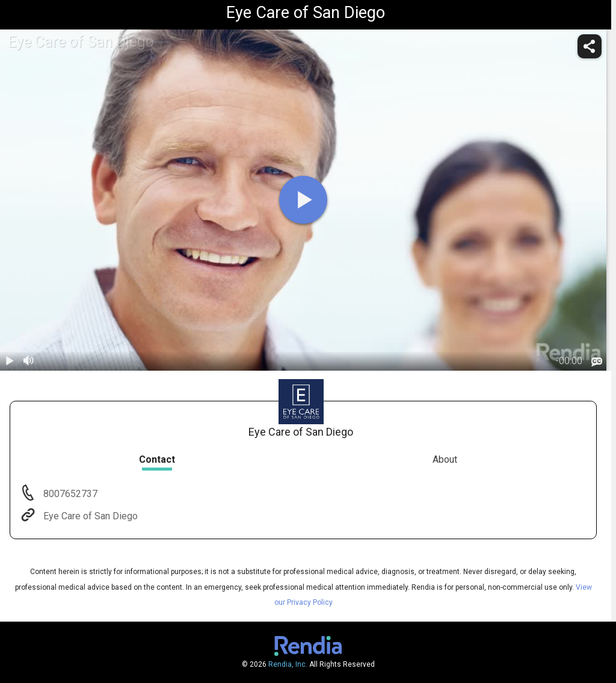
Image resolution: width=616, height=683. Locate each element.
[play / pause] (10, 361)
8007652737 (69, 494)
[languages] (597, 362)
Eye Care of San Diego (89, 516)
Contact (157, 459)
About (445, 459)
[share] (590, 46)
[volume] (29, 361)
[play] (303, 200)
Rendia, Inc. (288, 664)
